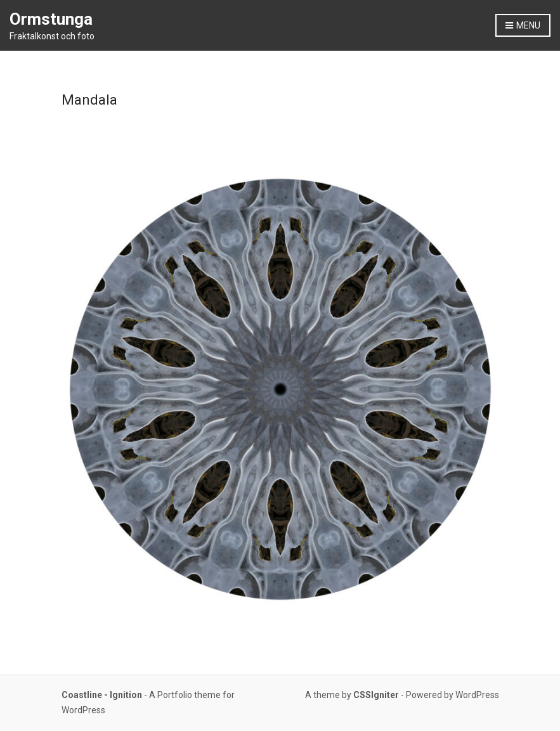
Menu (523, 26)
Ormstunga (51, 19)
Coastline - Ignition (102, 695)
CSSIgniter (376, 695)
